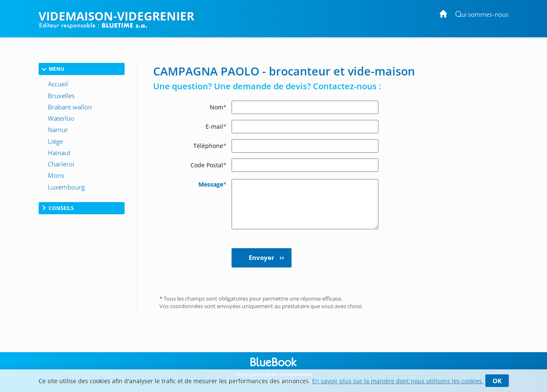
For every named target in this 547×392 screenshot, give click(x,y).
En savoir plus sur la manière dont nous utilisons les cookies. (398, 381)
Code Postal (208, 165)
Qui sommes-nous (482, 15)
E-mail (216, 126)
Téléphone (210, 146)
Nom (218, 107)
